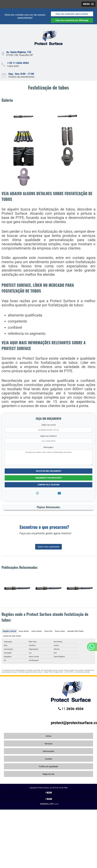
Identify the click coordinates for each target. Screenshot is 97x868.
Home (48, 736)
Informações (48, 751)
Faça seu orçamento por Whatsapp (72, 20)
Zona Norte (24, 631)
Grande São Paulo (75, 631)
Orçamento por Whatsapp (48, 478)
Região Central (9, 631)
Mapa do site (48, 774)
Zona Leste (60, 631)
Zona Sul (48, 631)
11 (71, 709)
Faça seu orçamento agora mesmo (72, 14)
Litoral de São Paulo (12, 636)
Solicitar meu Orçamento (49, 471)
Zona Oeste (37, 631)
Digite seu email (48, 425)
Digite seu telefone (48, 436)
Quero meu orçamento (48, 547)
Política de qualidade (48, 766)
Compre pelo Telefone (48, 485)
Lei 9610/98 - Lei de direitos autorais (77, 672)
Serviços (49, 744)
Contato (49, 759)
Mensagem (49, 447)
